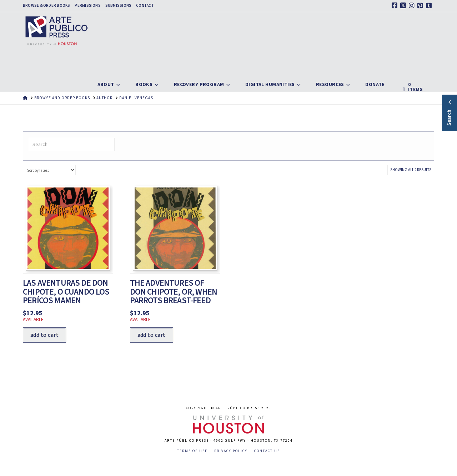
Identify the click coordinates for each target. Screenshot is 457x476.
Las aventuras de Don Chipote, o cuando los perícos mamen (66, 292)
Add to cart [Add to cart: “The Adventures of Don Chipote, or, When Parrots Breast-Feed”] (152, 335)
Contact (145, 6)
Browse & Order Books (46, 6)
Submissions (118, 6)
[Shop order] (49, 170)
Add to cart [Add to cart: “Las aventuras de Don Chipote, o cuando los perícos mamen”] (44, 335)
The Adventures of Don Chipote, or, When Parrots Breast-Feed (174, 292)
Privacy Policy (231, 451)
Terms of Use (192, 451)
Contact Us (267, 451)
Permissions (87, 6)
